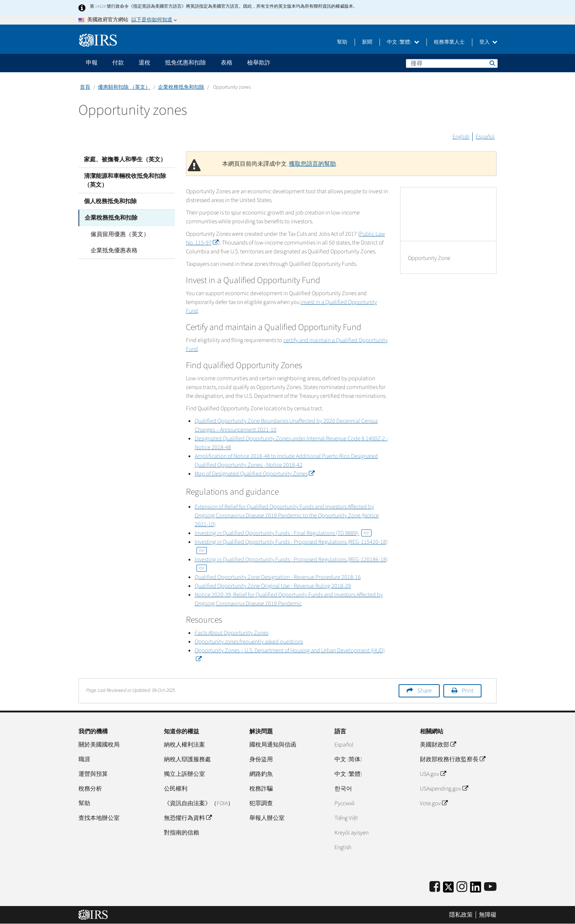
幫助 (342, 42)
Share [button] (424, 691)
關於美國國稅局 (99, 745)
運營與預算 (93, 774)
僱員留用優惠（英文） (119, 234)
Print (468, 691)
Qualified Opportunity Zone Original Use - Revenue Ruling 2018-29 (273, 586)
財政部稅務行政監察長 (453, 759)
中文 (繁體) (403, 42)
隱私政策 (461, 915)
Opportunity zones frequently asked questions (249, 642)
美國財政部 (438, 745)
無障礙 (488, 915)
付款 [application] (118, 63)
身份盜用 (261, 759)
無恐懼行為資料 (188, 818)
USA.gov (433, 774)
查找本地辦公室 (99, 818)
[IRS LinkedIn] (476, 889)
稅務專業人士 (449, 42)
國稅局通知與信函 (273, 745)
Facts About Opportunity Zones (232, 633)
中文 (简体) (348, 759)
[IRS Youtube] (490, 887)
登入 (488, 42)
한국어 (343, 789)
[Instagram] (462, 887)
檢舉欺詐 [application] (259, 63)
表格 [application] (227, 63)
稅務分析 (90, 789)
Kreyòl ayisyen (351, 833)
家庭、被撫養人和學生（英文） (125, 159)
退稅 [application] (144, 63)
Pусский (345, 803)
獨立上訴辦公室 (184, 774)
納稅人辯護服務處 (187, 759)
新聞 (367, 42)
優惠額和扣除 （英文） (124, 87)
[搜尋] (452, 63)
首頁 (85, 87)
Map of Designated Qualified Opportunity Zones (254, 474)
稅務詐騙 (261, 789)
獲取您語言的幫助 (312, 164)
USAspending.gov (444, 789)
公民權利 (176, 789)
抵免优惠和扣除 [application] (186, 63)
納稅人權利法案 (184, 745)
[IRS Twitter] (448, 889)
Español (485, 137)
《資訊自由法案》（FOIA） (199, 803)
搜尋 (492, 63)
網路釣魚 (261, 774)
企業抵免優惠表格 (113, 250)
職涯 (84, 759)
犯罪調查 (261, 803)
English (461, 137)
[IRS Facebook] (435, 887)
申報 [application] (92, 63)
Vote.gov (434, 803)
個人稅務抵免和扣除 (110, 201)
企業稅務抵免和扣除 (181, 87)
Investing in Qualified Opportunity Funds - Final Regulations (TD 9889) (283, 533)
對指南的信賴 (182, 833)
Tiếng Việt (346, 818)
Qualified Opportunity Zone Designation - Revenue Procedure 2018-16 (278, 577)
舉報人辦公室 (267, 818)
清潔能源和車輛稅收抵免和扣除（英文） (125, 180)
